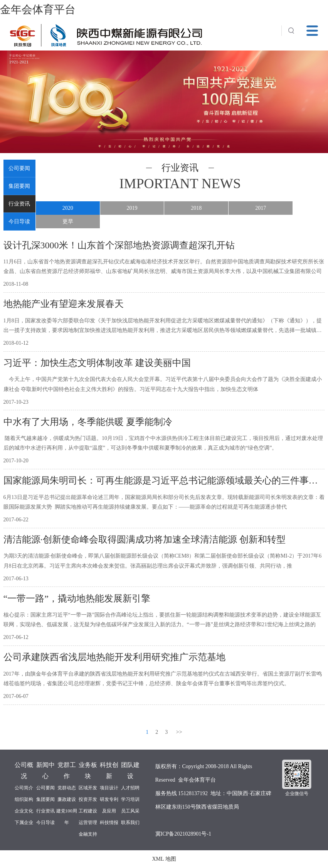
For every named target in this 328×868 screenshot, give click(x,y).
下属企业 (24, 822)
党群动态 (67, 788)
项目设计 (109, 788)
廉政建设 (67, 799)
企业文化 (24, 811)
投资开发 (88, 799)
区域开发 (88, 788)
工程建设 (88, 811)
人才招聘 (130, 788)
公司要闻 (19, 168)
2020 (68, 208)
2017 (261, 208)
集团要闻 (19, 186)
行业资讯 (19, 204)
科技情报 (109, 822)
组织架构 (24, 799)
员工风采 (130, 811)
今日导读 (19, 222)
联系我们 (130, 822)
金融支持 (88, 834)
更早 (68, 222)
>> (179, 732)
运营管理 (88, 822)
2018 (196, 208)
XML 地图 (164, 859)
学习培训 (130, 799)
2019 (132, 208)
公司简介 (24, 788)
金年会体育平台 (38, 9)
